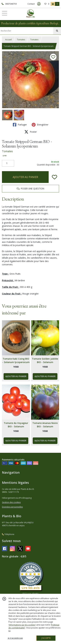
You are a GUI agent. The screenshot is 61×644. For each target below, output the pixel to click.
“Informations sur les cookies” (22, 625)
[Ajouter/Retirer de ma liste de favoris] (54, 177)
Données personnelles (12, 507)
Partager (20, 125)
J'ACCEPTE (46, 638)
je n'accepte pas (15, 638)
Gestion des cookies (11, 502)
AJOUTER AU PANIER (25, 177)
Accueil (8, 40)
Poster (31, 132)
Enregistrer (40, 125)
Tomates (21, 40)
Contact (31, 4)
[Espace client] (39, 4)
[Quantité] (8, 163)
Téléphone (8, 534)
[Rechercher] (57, 31)
